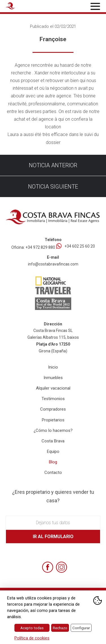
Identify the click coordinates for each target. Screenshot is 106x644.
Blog (53, 462)
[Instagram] (61, 567)
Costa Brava (53, 441)
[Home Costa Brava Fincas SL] (21, 7)
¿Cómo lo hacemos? (53, 430)
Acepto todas (32, 628)
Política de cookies (32, 638)
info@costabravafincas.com (53, 264)
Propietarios (53, 420)
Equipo (53, 451)
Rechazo (60, 628)
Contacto (53, 472)
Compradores (53, 409)
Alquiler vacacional (53, 388)
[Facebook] (48, 567)
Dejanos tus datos (53, 523)
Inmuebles (53, 378)
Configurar (81, 628)
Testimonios (53, 399)
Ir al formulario (53, 537)
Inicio (53, 367)
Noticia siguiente (53, 187)
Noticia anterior (53, 165)
